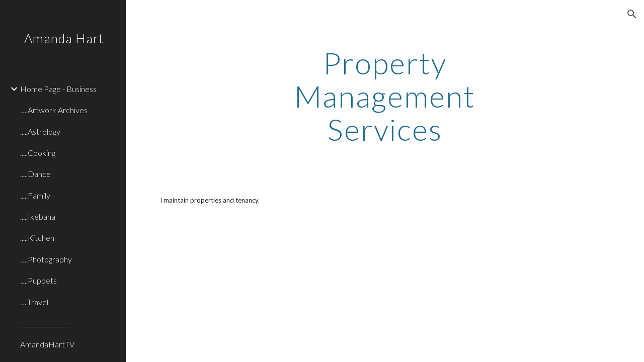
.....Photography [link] (46, 259)
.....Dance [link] (35, 174)
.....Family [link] (35, 195)
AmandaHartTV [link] (47, 344)
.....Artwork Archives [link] (54, 110)
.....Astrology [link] (40, 131)
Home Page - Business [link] (58, 89)
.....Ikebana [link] (38, 216)
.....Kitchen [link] (37, 238)
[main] (385, 96)
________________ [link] (44, 323)
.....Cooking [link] (38, 153)
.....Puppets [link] (38, 280)
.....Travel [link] (34, 302)
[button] (632, 14)
